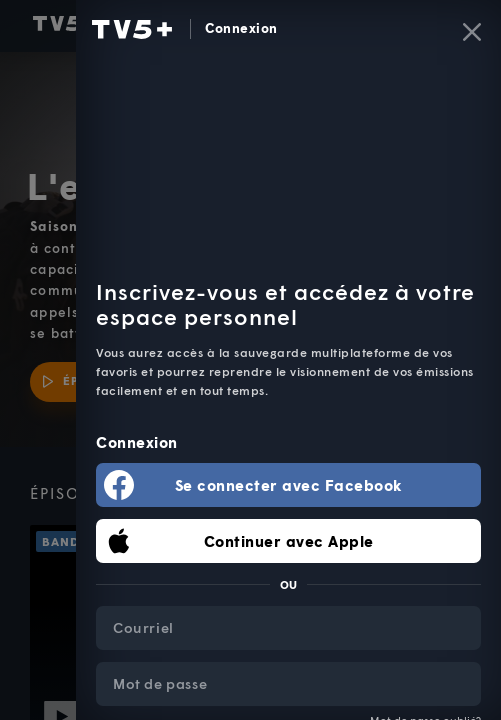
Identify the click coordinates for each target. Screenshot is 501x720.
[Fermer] (472, 32)
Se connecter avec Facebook (289, 485)
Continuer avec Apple (289, 541)
